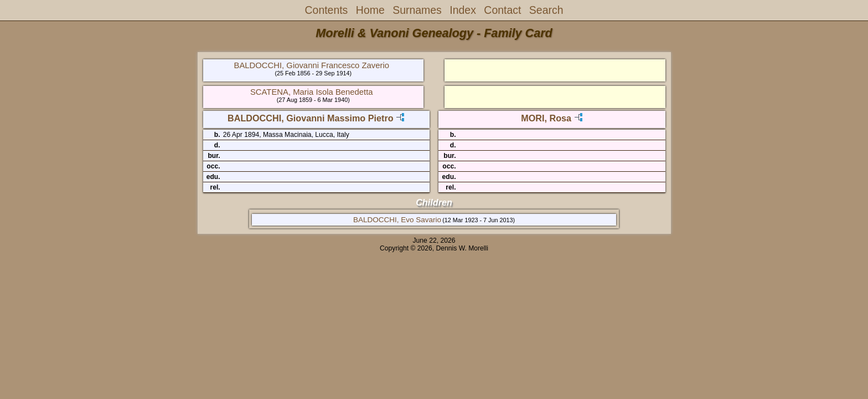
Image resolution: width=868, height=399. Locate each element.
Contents (327, 10)
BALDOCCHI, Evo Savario (397, 220)
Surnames (417, 10)
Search (546, 10)
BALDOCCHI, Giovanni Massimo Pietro (311, 118)
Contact (502, 10)
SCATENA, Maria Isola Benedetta (312, 92)
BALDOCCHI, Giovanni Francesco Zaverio (312, 65)
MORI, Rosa (546, 118)
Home (370, 10)
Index (463, 10)
